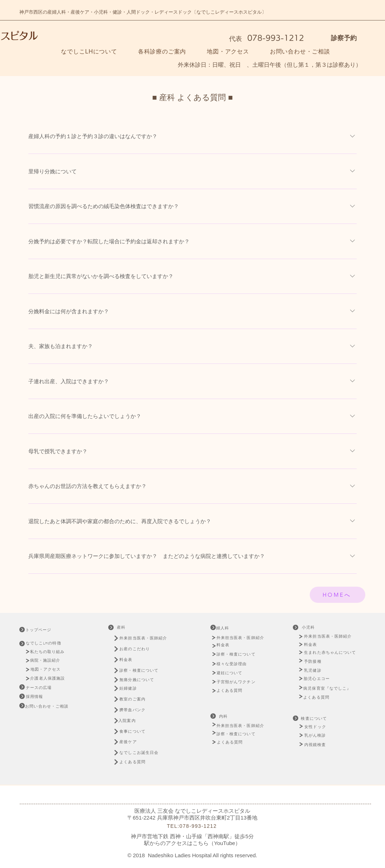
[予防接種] (314, 661)
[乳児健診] (314, 670)
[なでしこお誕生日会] (144, 753)
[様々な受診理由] (234, 664)
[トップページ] (44, 630)
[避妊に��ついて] (232, 673)
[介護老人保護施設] (48, 678)
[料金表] (129, 660)
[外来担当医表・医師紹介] (144, 638)
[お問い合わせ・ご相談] (48, 706)
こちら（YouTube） (217, 843)
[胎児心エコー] (319, 679)
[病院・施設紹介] (47, 660)
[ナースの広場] (40, 688)
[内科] (224, 716)
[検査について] (315, 719)
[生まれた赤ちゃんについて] (332, 653)
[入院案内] (131, 721)
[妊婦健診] (132, 688)
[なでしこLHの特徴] (48, 643)
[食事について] (136, 731)
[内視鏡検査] (316, 745)
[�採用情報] (35, 697)
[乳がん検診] (316, 735)
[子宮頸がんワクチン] (237, 682)
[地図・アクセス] (46, 669)
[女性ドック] (324, 727)
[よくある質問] (136, 762)
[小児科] (309, 627)
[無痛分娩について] (143, 680)
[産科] (122, 627)
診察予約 (344, 38)
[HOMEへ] (338, 595)
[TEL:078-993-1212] (192, 826)
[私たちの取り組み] (50, 652)
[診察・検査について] (143, 670)
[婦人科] (229, 628)
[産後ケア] (132, 742)
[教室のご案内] (136, 699)
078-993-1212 (274, 38)
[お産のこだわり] (144, 649)
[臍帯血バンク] (136, 710)
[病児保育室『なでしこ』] (329, 688)
